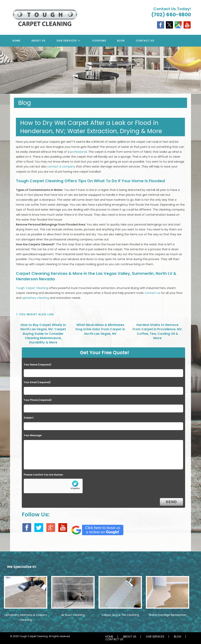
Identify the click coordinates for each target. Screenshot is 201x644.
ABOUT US (130, 637)
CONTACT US (114, 639)
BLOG (178, 637)
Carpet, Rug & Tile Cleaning (120, 615)
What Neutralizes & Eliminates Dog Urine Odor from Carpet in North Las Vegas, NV (100, 329)
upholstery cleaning (36, 298)
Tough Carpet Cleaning (32, 288)
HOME (109, 637)
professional (79, 152)
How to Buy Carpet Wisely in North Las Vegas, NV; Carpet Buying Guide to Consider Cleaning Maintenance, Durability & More (43, 334)
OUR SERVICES (155, 637)
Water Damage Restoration (168, 615)
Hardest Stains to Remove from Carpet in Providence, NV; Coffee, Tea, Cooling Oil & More (157, 332)
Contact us (152, 293)
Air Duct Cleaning (73, 615)
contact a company (61, 167)
